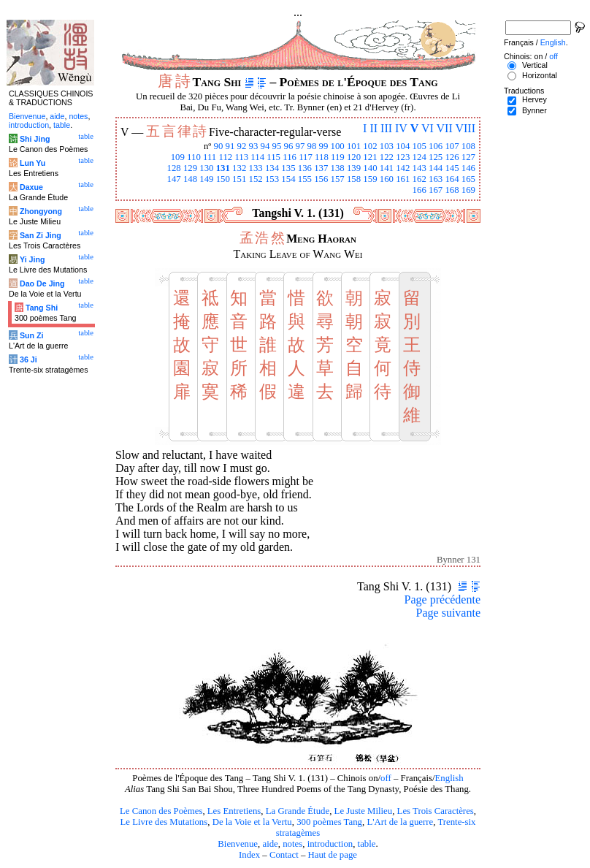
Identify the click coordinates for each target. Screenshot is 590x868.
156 (321, 179)
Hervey (535, 99)
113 (241, 157)
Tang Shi (42, 308)
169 (468, 190)
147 (173, 179)
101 (354, 146)
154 (288, 179)
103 (387, 146)
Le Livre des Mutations (164, 822)
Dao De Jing (42, 283)
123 (403, 157)
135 (288, 168)
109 (178, 157)
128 (173, 168)
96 (289, 146)
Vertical (535, 65)
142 (403, 168)
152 (256, 179)
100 (338, 146)
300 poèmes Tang (329, 822)
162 (419, 179)
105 (419, 146)
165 (468, 179)
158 (354, 179)
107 (452, 146)
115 (273, 157)
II (373, 128)
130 (206, 168)
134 (272, 168)
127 (468, 157)
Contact (284, 855)
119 (338, 157)
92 (242, 146)
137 (321, 168)
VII (445, 128)
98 (312, 146)
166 (419, 190)
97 (300, 146)
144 (436, 168)
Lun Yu (32, 163)
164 (452, 179)
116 (290, 157)
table (367, 844)
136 (305, 168)
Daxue (31, 187)
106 (436, 146)
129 (190, 168)
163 (436, 179)
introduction (330, 844)
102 (370, 146)
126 (452, 157)
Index (249, 855)
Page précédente (442, 599)
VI (428, 128)
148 (190, 179)
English (449, 778)
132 (239, 168)
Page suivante (448, 613)
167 (436, 190)
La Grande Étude (298, 811)
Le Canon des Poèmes (161, 811)
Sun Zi (32, 335)
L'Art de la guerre (400, 822)
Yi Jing (32, 259)
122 (387, 157)
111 (210, 157)
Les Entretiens (234, 811)
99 (324, 146)
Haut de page (333, 855)
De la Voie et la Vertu (252, 822)
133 (256, 168)
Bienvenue (238, 844)
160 (387, 179)
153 (272, 179)
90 (219, 146)
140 (370, 168)
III (386, 128)
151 (239, 179)
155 (305, 179)
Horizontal (540, 75)
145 (452, 168)
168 (452, 190)
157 (338, 179)
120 (354, 157)
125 (436, 157)
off (386, 778)
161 (403, 179)
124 (419, 157)
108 (468, 146)
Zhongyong (41, 211)
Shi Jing (35, 139)
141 (387, 168)
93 (254, 146)
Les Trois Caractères (436, 811)
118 (322, 157)
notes (292, 844)
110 (194, 157)
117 (306, 157)
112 (225, 157)
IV (401, 128)
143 (419, 168)
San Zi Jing (41, 235)
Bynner (535, 110)
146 (468, 168)
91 (230, 146)
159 (370, 179)
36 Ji (28, 359)
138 (338, 168)
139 (354, 168)
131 (223, 168)
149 (206, 179)
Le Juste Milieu (364, 811)
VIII (465, 128)
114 (257, 157)
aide (270, 844)
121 (370, 157)
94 (265, 146)
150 (223, 179)
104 (403, 146)
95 (277, 146)
